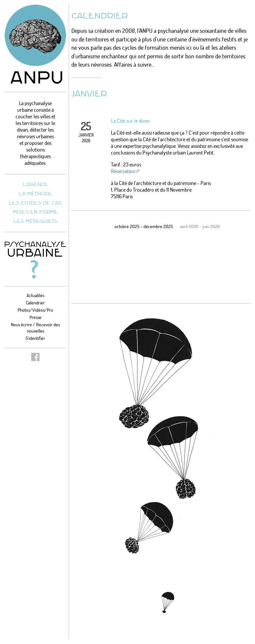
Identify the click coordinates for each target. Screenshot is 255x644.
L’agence (36, 184)
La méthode (36, 193)
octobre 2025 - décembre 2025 (144, 226)
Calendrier (35, 303)
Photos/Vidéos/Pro (35, 310)
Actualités (35, 295)
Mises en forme (35, 212)
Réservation (123, 171)
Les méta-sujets (36, 221)
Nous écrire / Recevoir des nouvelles (35, 328)
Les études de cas (35, 203)
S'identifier (35, 338)
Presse (36, 317)
